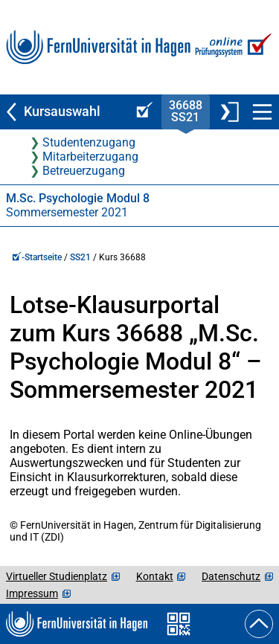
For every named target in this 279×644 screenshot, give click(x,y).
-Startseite (37, 257)
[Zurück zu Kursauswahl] (64, 112)
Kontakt (155, 576)
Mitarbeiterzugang (90, 157)
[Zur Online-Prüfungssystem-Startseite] (232, 47)
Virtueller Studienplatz (57, 576)
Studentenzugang (89, 142)
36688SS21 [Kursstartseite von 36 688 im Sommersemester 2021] (186, 111)
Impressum (32, 593)
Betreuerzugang (84, 171)
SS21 (80, 257)
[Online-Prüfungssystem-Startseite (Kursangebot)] (142, 112)
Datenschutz (231, 576)
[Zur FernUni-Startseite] (98, 47)
